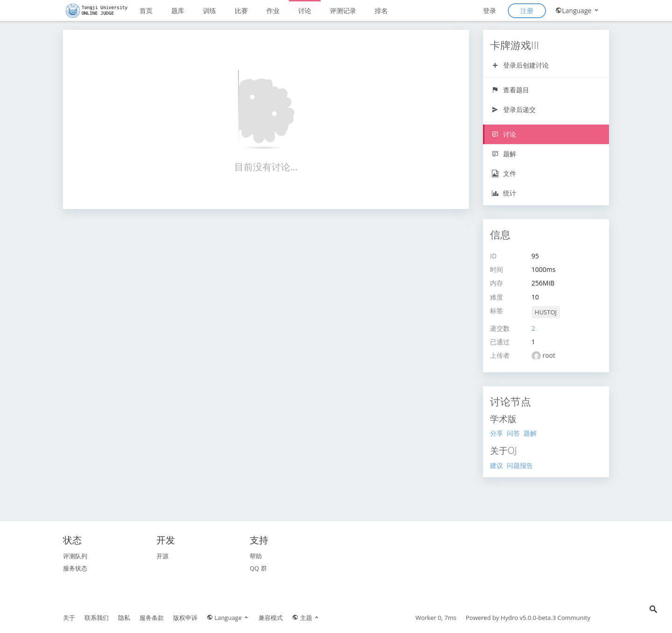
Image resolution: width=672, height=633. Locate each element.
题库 (178, 10)
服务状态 (75, 568)
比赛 (241, 10)
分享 (497, 433)
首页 (146, 10)
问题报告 (520, 465)
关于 (69, 618)
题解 (504, 154)
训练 (210, 10)
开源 (162, 556)
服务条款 (152, 618)
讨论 (305, 10)
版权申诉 (185, 618)
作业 (273, 10)
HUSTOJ (546, 312)
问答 (513, 433)
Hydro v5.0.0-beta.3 (528, 618)
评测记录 (343, 10)
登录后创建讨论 (520, 65)
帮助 (256, 556)
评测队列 (75, 556)
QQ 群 (258, 568)
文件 (504, 173)
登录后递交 (514, 109)
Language (577, 10)
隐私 (124, 618)
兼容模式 (271, 618)
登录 (490, 10)
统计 (504, 193)
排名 (381, 10)
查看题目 (510, 90)
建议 (497, 465)
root (549, 355)
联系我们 (97, 618)
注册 (527, 10)
